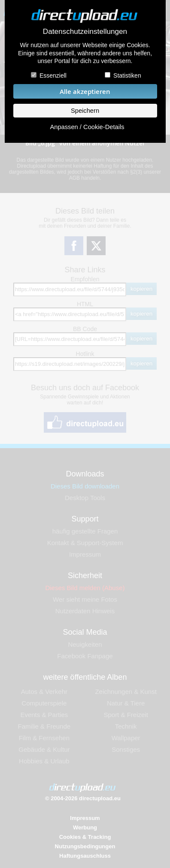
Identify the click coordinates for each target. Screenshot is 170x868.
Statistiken (127, 75)
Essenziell (53, 75)
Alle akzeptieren (85, 92)
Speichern (85, 111)
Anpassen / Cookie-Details (87, 127)
